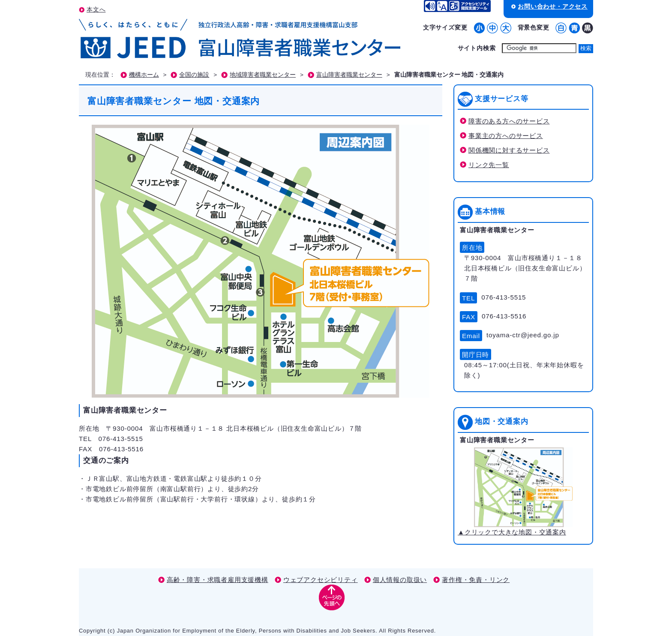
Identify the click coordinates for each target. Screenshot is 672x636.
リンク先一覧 (489, 165)
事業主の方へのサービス (506, 136)
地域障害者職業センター (263, 75)
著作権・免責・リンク (476, 580)
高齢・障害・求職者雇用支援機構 (217, 580)
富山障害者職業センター (349, 75)
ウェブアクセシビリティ (321, 580)
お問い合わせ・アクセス (553, 6)
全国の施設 (194, 75)
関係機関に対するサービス (509, 150)
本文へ (96, 9)
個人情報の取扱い (400, 580)
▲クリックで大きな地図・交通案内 (515, 492)
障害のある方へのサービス (509, 121)
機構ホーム (144, 75)
